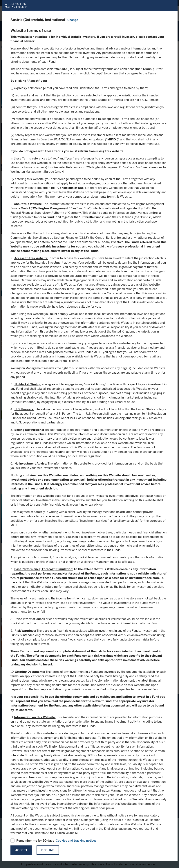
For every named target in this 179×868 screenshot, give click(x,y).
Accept (21, 850)
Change (73, 20)
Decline (48, 850)
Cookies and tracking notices (76, 841)
